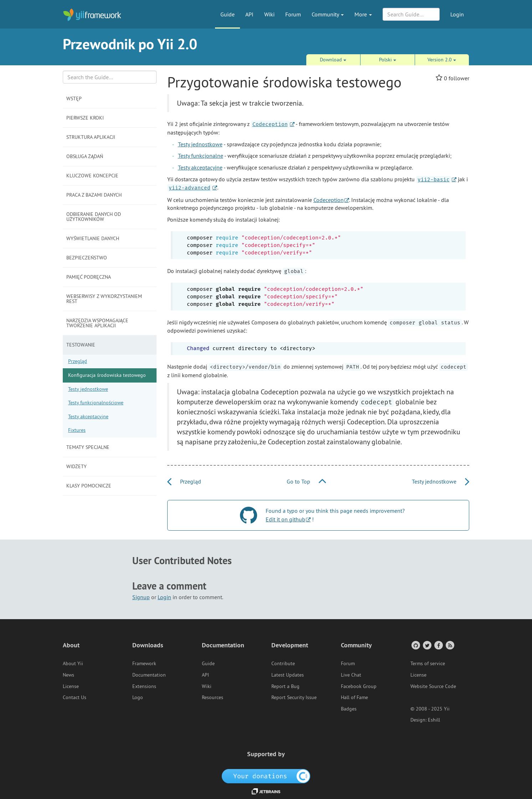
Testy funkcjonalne (201, 156)
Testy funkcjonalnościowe (96, 403)
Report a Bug (285, 686)
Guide (227, 14)
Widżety (76, 466)
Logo (138, 697)
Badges (349, 709)
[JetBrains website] (266, 791)
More (363, 14)
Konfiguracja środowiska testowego (107, 375)
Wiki (269, 14)
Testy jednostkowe (88, 389)
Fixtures (77, 430)
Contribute (283, 663)
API (249, 14)
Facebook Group (359, 686)
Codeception (329, 200)
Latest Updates (288, 675)
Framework (144, 663)
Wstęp (74, 98)
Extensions (144, 686)
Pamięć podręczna (89, 277)
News (68, 675)
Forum (293, 14)
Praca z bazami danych (94, 195)
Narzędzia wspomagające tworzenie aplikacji (97, 323)
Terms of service (428, 663)
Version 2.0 (442, 60)
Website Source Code (433, 686)
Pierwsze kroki (85, 118)
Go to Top (306, 481)
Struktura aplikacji (91, 137)
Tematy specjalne (88, 447)
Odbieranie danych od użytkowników (94, 217)
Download (333, 60)
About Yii (73, 663)
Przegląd (78, 361)
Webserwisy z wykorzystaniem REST (104, 299)
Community (328, 14)
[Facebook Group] (438, 645)
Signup (141, 597)
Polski (388, 60)
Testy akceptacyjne (88, 416)
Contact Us (75, 697)
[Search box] (110, 77)
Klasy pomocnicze (89, 486)
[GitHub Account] (415, 645)
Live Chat (351, 675)
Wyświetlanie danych (93, 238)
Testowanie (81, 345)
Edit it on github (285, 519)
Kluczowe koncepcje (92, 176)
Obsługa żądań (85, 156)
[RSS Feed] (449, 645)
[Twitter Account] (427, 645)
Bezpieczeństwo (87, 258)
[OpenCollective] (266, 776)
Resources (213, 697)
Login (457, 14)
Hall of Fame (354, 697)
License (71, 686)
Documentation (149, 675)
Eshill (434, 720)
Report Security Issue (294, 697)
